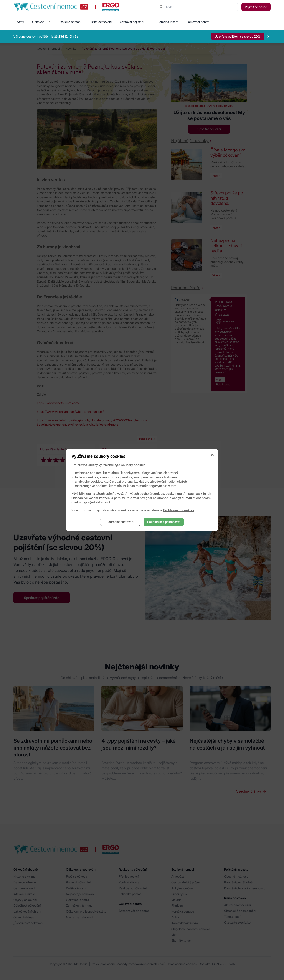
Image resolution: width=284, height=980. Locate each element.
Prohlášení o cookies (179, 510)
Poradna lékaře (168, 22)
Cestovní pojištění (132, 22)
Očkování (39, 22)
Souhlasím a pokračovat (164, 522)
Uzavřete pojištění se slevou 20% (238, 36)
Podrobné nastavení (120, 522)
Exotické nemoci (70, 22)
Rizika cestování (101, 22)
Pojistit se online (256, 7)
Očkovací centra (198, 22)
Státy (20, 22)
